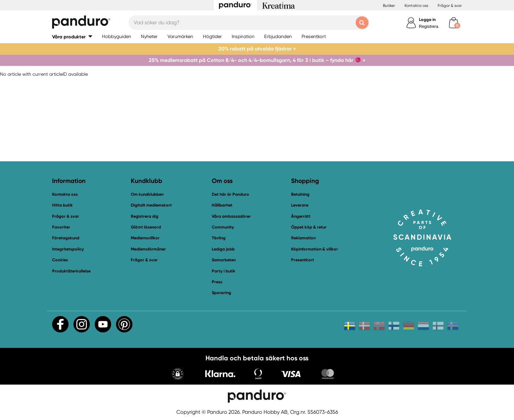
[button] (178, 375)
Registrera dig (145, 216)
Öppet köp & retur (309, 227)
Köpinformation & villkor (315, 249)
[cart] (454, 23)
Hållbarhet (222, 205)
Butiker (389, 6)
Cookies (60, 260)
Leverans (300, 205)
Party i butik (224, 271)
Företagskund (66, 238)
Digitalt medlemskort (151, 205)
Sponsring (221, 293)
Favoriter (61, 227)
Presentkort (303, 260)
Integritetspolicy (68, 249)
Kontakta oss (416, 6)
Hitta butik (62, 205)
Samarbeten (224, 260)
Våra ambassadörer (231, 216)
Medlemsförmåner (148, 249)
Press (217, 282)
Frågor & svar (450, 6)
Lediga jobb (223, 249)
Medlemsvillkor (145, 238)
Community (223, 227)
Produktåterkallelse (71, 271)
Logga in (427, 20)
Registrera (429, 26)
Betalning (300, 194)
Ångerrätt (301, 216)
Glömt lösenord (146, 227)
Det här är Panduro (230, 194)
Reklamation (303, 238)
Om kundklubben (147, 194)
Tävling (219, 238)
